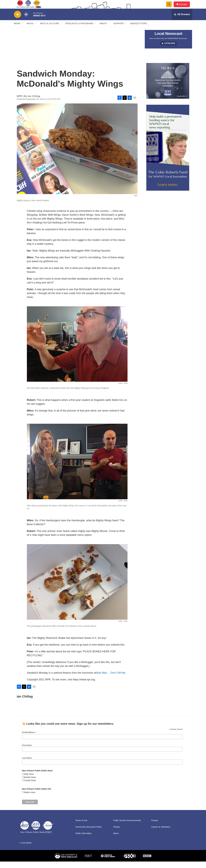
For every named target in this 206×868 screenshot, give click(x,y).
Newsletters (139, 30)
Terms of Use (81, 827)
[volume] (26, 21)
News (17, 30)
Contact (155, 827)
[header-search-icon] (170, 8)
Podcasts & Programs (79, 30)
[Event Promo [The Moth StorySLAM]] (168, 87)
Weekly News (30, 784)
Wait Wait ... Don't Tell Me (111, 679)
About (103, 30)
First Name (27, 752)
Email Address (29, 739)
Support (119, 30)
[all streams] (182, 21)
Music (30, 30)
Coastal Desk (30, 787)
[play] (18, 21)
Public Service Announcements (127, 827)
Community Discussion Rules (89, 833)
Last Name (27, 764)
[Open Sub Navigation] (23, 30)
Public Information (84, 840)
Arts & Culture (50, 30)
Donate (185, 8)
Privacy (117, 833)
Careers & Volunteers (161, 833)
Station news (30, 799)
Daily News (29, 781)
